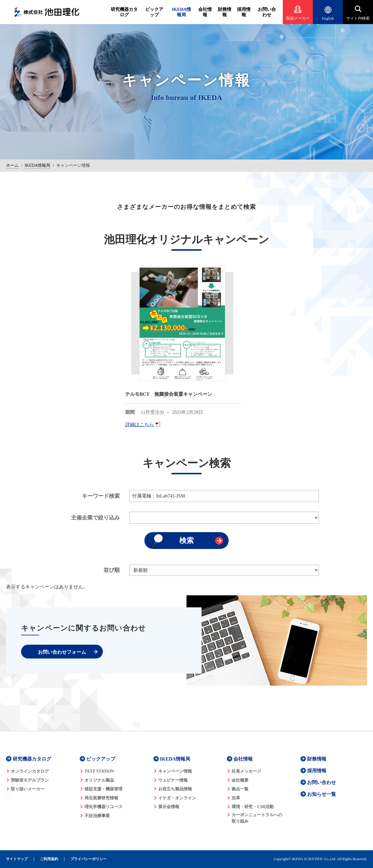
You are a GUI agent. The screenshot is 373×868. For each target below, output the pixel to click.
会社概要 (240, 780)
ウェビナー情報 (173, 780)
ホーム (12, 165)
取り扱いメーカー (28, 789)
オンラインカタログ (30, 771)
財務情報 (225, 12)
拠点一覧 (240, 789)
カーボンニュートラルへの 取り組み (257, 818)
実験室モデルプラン (30, 780)
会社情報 (205, 12)
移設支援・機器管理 (103, 789)
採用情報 (244, 12)
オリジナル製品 (99, 780)
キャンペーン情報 (175, 771)
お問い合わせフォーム (62, 652)
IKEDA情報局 (181, 12)
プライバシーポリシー (88, 859)
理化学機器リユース (103, 807)
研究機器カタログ (124, 12)
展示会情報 (169, 807)
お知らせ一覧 (322, 794)
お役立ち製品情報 (175, 789)
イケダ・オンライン (177, 798)
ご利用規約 (49, 859)
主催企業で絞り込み (95, 518)
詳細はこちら (140, 425)
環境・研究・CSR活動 (253, 807)
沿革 (236, 798)
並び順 (112, 570)
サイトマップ (17, 859)
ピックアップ (154, 12)
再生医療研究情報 (101, 798)
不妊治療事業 (97, 816)
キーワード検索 (101, 496)
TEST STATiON (99, 771)
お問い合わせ (267, 12)
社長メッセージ (246, 771)
